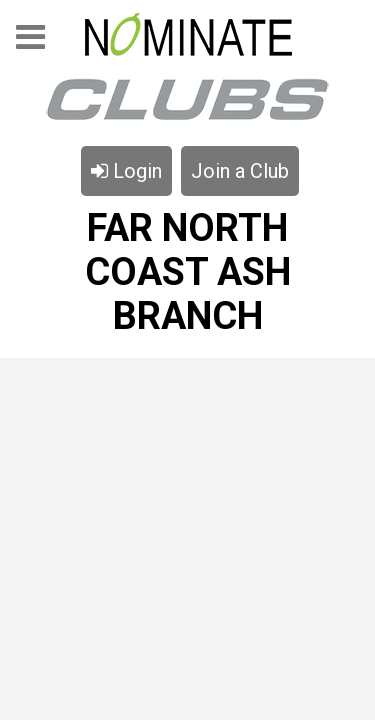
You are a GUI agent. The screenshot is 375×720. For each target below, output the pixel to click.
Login (126, 171)
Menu (30, 43)
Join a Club (240, 171)
